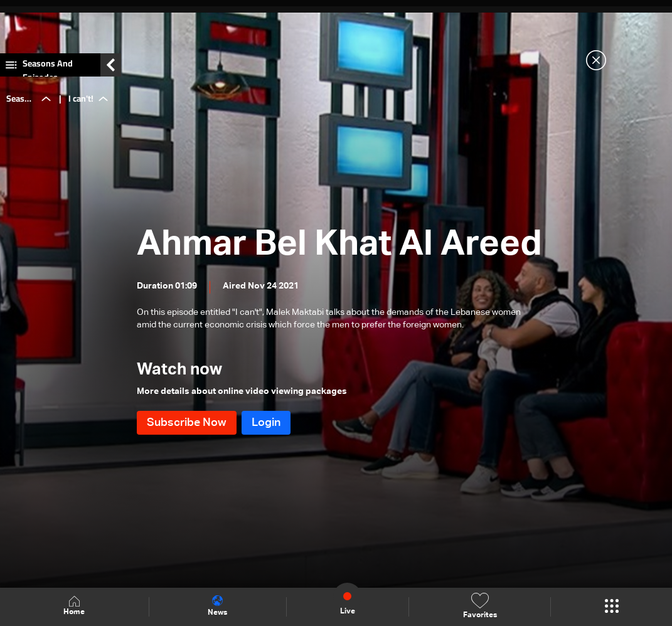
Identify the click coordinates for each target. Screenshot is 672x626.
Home (74, 606)
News (217, 606)
